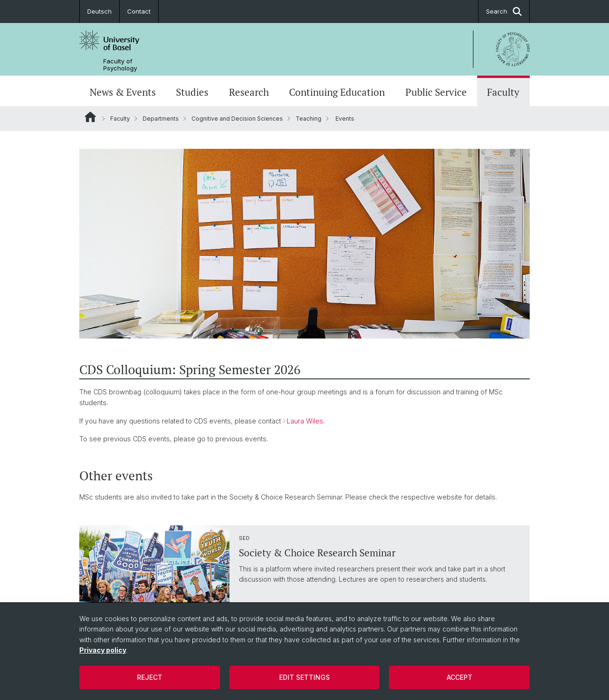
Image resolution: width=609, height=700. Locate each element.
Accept (460, 677)
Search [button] (504, 12)
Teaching (308, 119)
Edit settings (304, 677)
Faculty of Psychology (120, 65)
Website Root (90, 117)
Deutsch (99, 11)
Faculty (503, 92)
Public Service (436, 92)
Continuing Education (337, 92)
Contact (139, 11)
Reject (150, 677)
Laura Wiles (305, 421)
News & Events (123, 92)
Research (249, 92)
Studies (192, 92)
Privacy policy (103, 650)
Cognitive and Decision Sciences (237, 119)
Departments (161, 119)
